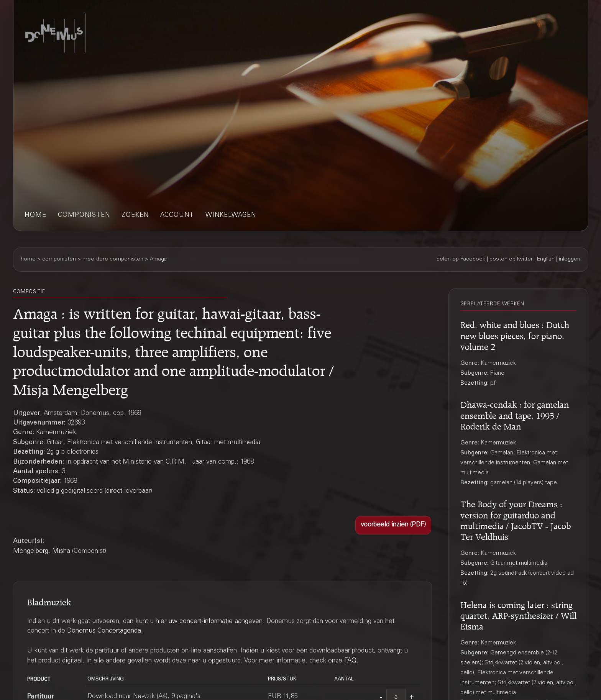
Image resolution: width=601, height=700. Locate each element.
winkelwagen (231, 216)
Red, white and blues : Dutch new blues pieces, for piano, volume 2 (515, 334)
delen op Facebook (461, 259)
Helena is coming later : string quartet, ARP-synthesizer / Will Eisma (518, 615)
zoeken (135, 216)
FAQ (350, 661)
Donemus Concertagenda (104, 631)
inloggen (570, 259)
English (546, 259)
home (35, 216)
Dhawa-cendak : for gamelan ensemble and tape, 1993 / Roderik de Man (515, 414)
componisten (84, 216)
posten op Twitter (511, 259)
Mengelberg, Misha (42, 552)
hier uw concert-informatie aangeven (209, 622)
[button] (393, 525)
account (177, 216)
